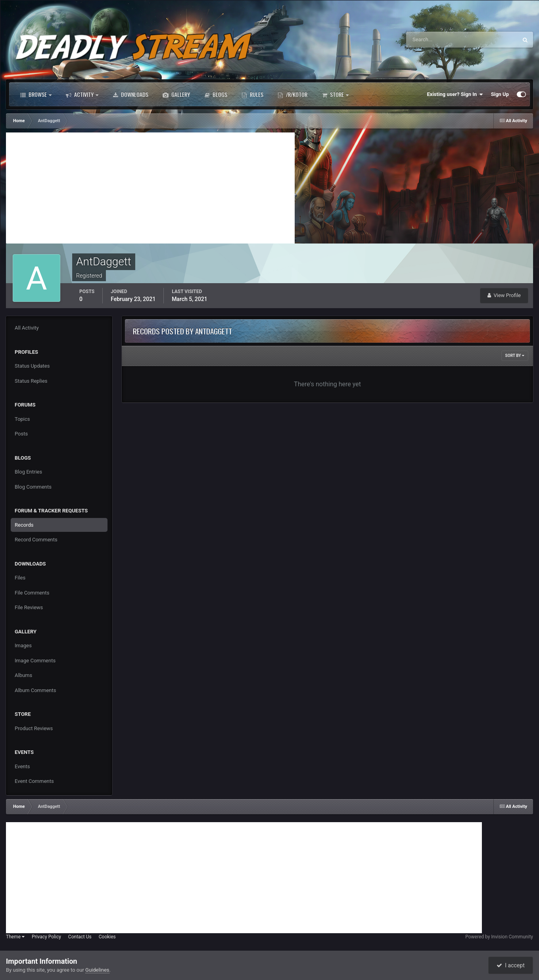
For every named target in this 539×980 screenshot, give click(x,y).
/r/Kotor (293, 94)
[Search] (438, 40)
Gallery (176, 94)
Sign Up (500, 94)
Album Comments (35, 690)
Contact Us (80, 937)
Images (23, 645)
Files (20, 578)
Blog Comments (33, 487)
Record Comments (36, 540)
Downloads (130, 94)
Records (24, 525)
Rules (252, 94)
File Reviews (29, 607)
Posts (21, 434)
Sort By (515, 356)
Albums (23, 675)
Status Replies (31, 381)
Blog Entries (28, 472)
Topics (22, 419)
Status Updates (32, 366)
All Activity (27, 328)
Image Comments (35, 661)
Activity (82, 94)
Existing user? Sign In (455, 94)
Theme (15, 937)
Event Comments (34, 781)
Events (22, 766)
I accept (510, 965)
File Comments (32, 593)
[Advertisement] (150, 188)
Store (335, 94)
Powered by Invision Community (499, 937)
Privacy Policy (46, 937)
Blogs (216, 94)
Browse (36, 94)
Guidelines (97, 970)
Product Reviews (34, 728)
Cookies (107, 937)
